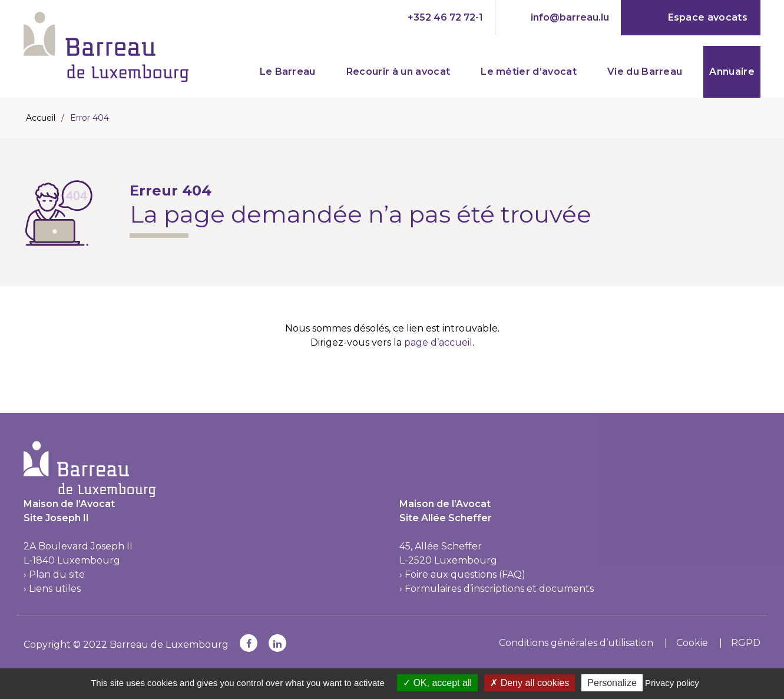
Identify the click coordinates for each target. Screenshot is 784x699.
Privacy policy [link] (672, 683)
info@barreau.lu (570, 17)
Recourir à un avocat (398, 72)
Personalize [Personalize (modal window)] (612, 683)
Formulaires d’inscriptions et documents (499, 589)
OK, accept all (437, 683)
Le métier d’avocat (529, 72)
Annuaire (732, 72)
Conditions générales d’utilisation (576, 643)
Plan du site (57, 574)
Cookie (692, 643)
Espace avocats (708, 17)
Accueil (41, 118)
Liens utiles (55, 589)
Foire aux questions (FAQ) (465, 574)
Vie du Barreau (645, 72)
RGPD (746, 643)
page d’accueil (438, 342)
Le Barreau (288, 72)
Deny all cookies (530, 683)
